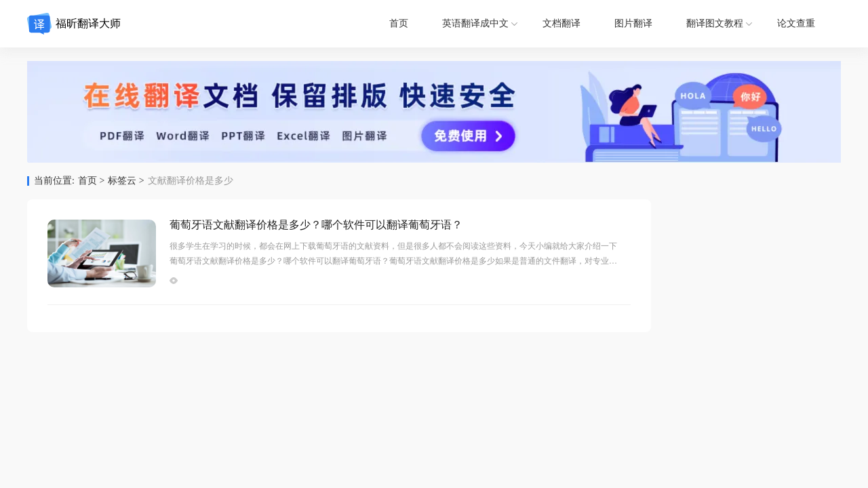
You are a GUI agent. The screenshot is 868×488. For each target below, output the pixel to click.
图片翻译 (633, 23)
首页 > (91, 181)
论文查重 (796, 23)
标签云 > (126, 181)
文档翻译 (561, 23)
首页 (399, 23)
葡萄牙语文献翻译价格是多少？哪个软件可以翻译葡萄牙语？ (316, 225)
